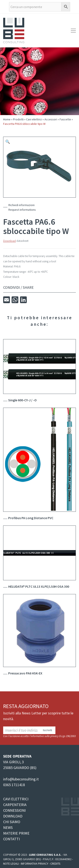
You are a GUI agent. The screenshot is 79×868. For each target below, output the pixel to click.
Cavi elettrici (34, 119)
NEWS (8, 827)
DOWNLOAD (13, 816)
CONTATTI (11, 839)
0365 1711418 (14, 785)
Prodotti (18, 119)
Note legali (11, 864)
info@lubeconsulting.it (21, 779)
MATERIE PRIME (16, 833)
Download (9, 241)
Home (7, 119)
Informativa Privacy (35, 864)
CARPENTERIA (15, 805)
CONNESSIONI (14, 810)
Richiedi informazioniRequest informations (22, 207)
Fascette (65, 119)
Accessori (51, 119)
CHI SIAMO (12, 822)
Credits (55, 864)
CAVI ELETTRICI (16, 799)
